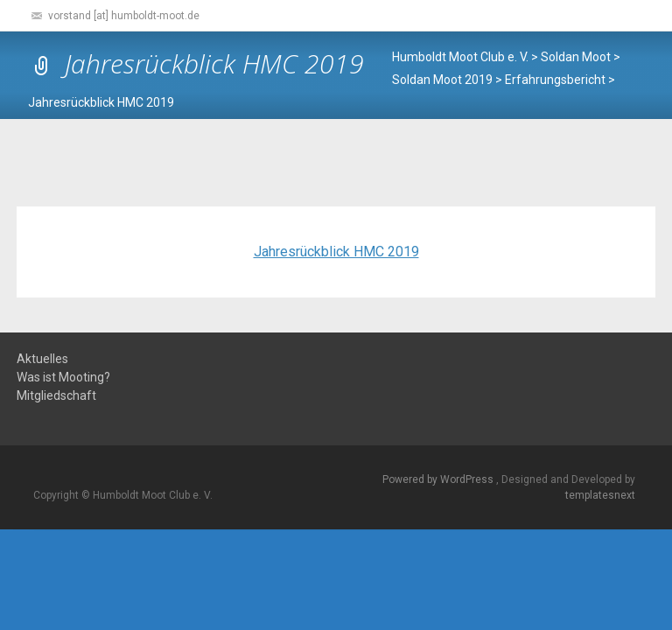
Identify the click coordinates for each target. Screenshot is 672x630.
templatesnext (600, 495)
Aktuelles (42, 359)
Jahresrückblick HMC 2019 (336, 252)
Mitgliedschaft (56, 396)
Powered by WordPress (439, 479)
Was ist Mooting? (63, 378)
